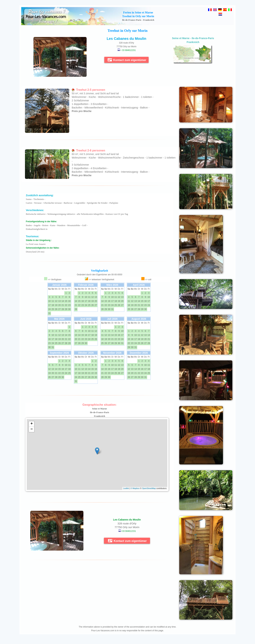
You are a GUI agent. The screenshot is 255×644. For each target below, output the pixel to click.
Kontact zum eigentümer (127, 60)
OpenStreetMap (149, 488)
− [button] (32, 429)
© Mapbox (135, 488)
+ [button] (32, 424)
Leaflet (126, 488)
